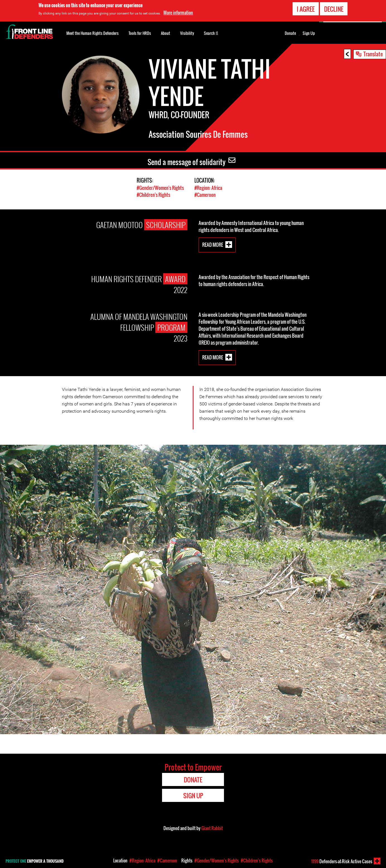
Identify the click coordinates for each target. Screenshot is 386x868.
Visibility (187, 33)
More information (178, 12)
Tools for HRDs (140, 33)
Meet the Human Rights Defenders (92, 33)
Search (211, 33)
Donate (290, 33)
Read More (213, 245)
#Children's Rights (153, 195)
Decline (334, 9)
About (166, 33)
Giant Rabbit (212, 828)
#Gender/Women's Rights (160, 188)
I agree (306, 9)
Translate (373, 54)
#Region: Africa (208, 188)
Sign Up (309, 33)
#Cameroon (205, 195)
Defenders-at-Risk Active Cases (342, 861)
